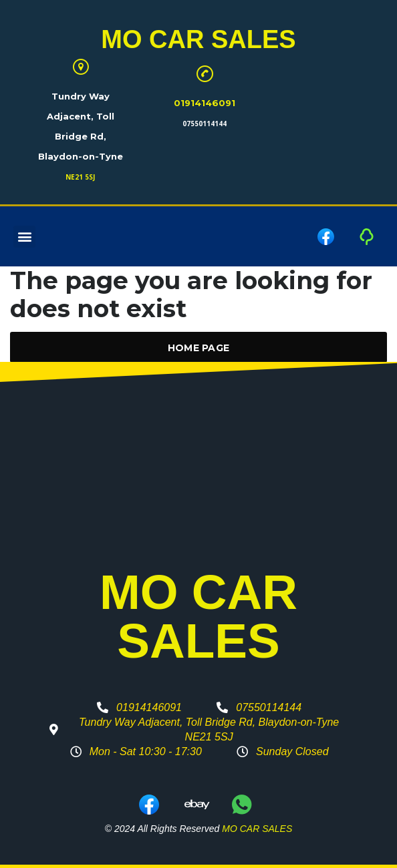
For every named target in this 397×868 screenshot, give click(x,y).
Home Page (199, 348)
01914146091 (205, 103)
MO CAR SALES (198, 39)
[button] (24, 237)
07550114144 (205, 124)
